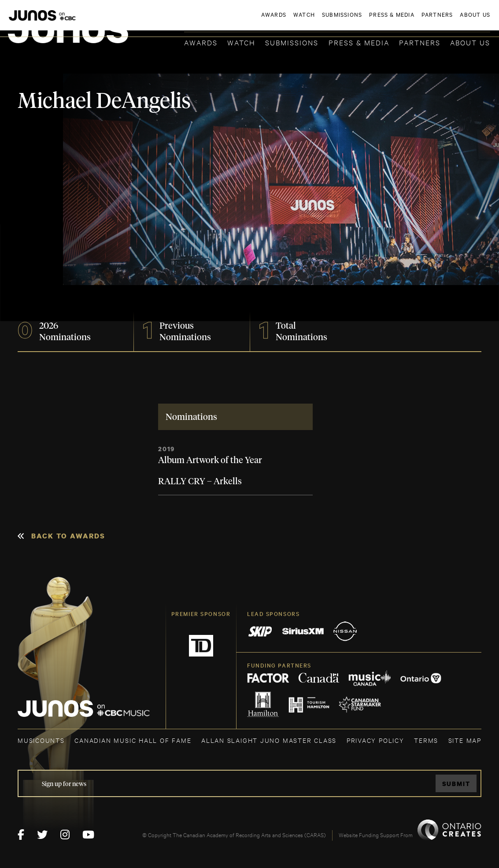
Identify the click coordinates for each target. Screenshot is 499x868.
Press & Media (359, 42)
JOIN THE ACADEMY (368, 21)
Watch (241, 42)
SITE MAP (465, 740)
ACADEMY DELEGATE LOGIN (449, 21)
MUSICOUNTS (41, 740)
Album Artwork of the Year (210, 460)
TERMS (426, 740)
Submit (456, 784)
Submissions (292, 42)
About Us (470, 42)
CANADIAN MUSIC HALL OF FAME (133, 740)
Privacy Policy (375, 740)
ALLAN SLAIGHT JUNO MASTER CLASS (269, 740)
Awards (201, 42)
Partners (420, 42)
